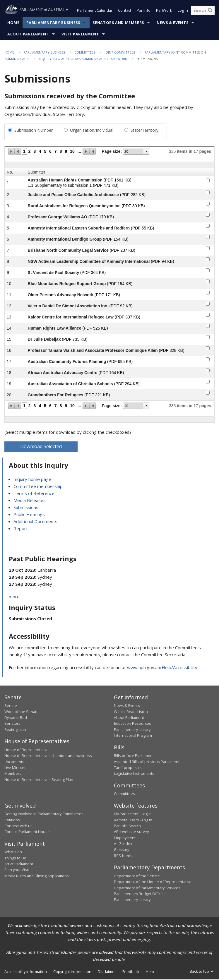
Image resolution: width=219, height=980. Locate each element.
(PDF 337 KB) (128, 318)
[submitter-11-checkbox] (208, 293)
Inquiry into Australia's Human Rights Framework (83, 60)
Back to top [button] (202, 972)
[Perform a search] (210, 11)
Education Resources (132, 724)
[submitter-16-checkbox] (208, 349)
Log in (183, 11)
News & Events (172, 23)
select (147, 152)
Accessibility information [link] (26, 972)
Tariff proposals (128, 768)
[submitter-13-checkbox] (208, 315)
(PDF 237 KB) (123, 251)
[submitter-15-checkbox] (208, 338)
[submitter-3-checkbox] (208, 204)
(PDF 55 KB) (142, 229)
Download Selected (41, 447)
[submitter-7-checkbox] (208, 249)
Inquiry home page (32, 480)
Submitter (37, 173)
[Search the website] (203, 11)
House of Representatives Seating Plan (39, 780)
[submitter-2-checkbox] (208, 193)
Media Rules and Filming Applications (37, 876)
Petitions (12, 820)
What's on (13, 852)
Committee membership (38, 487)
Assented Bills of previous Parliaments (148, 762)
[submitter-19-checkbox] (208, 382)
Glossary (122, 850)
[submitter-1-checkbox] (208, 181)
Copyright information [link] (72, 972)
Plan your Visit (17, 870)
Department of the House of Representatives (154, 882)
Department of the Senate (137, 876)
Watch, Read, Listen (131, 712)
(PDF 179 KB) (101, 217)
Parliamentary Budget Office (138, 894)
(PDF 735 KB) (75, 340)
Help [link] (150, 972)
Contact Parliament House (27, 832)
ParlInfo (144, 11)
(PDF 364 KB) (93, 273)
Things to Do (15, 859)
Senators (12, 724)
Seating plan (15, 730)
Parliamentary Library (132, 730)
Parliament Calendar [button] (95, 11)
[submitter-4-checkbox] (208, 215)
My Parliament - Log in (133, 814)
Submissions (26, 508)
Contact (125, 11)
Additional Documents (35, 522)
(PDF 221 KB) (97, 395)
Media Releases (30, 501)
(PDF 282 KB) (133, 195)
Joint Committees (120, 53)
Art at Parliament (19, 864)
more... (16, 597)
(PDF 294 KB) (127, 384)
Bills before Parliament (134, 756)
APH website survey (131, 832)
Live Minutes (15, 768)
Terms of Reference (34, 494)
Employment (125, 838)
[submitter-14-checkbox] (208, 327)
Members (13, 774)
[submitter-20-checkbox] (208, 393)
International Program (133, 736)
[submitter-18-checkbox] (208, 371)
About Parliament (28, 35)
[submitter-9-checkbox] (208, 271)
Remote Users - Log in (133, 820)
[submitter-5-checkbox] (208, 226)
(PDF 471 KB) (106, 186)
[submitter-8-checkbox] (208, 260)
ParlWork (164, 11)
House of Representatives (28, 750)
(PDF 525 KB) (95, 329)
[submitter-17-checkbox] (208, 360)
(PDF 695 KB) (120, 362)
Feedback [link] (131, 972)
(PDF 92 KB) (121, 306)
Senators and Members (118, 23)
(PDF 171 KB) (107, 295)
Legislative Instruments (134, 774)
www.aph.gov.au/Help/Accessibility (162, 668)
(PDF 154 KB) (116, 240)
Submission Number (34, 131)
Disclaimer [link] (107, 972)
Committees (85, 53)
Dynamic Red (16, 718)
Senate (11, 706)
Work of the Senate (22, 712)
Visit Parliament (80, 35)
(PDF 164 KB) (111, 373)
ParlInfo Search (127, 826)
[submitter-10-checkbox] (208, 282)
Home (13, 23)
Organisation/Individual (92, 131)
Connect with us (18, 826)
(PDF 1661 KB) (118, 181)
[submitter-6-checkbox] (208, 238)
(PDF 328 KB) (171, 351)
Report (21, 529)
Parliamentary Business (53, 23)
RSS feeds (123, 856)
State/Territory (144, 131)
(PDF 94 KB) (162, 262)
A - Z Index (123, 844)
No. (10, 173)
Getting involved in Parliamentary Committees (44, 814)
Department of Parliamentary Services (147, 888)
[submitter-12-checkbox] (208, 304)
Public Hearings (29, 515)
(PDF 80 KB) (133, 206)
